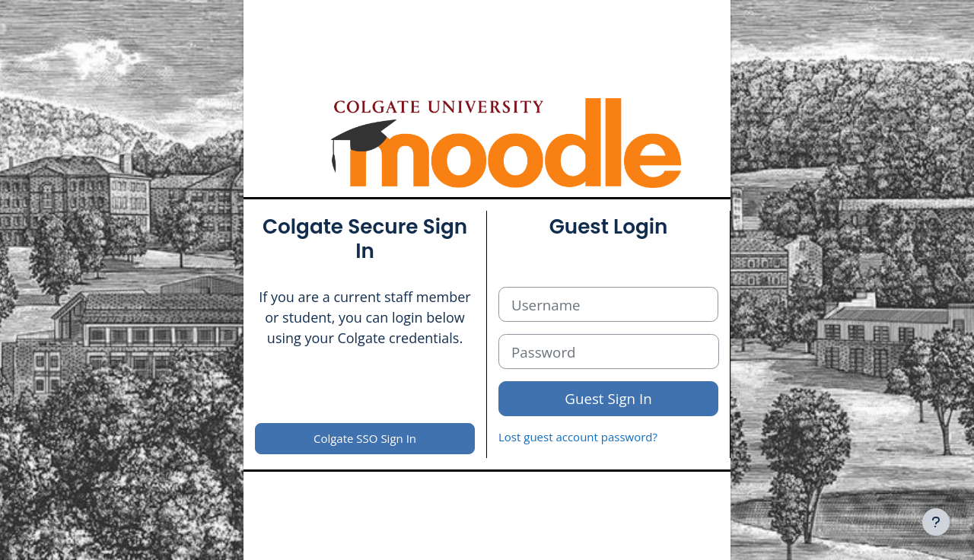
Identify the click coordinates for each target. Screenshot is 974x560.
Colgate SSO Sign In (365, 438)
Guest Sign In (608, 398)
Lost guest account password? (578, 437)
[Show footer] (936, 522)
